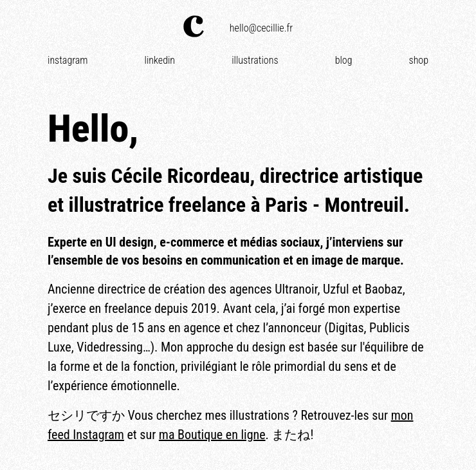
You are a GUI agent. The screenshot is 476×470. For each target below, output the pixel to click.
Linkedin (160, 60)
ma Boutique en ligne (212, 435)
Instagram (68, 60)
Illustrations (255, 60)
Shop (419, 60)
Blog (344, 60)
